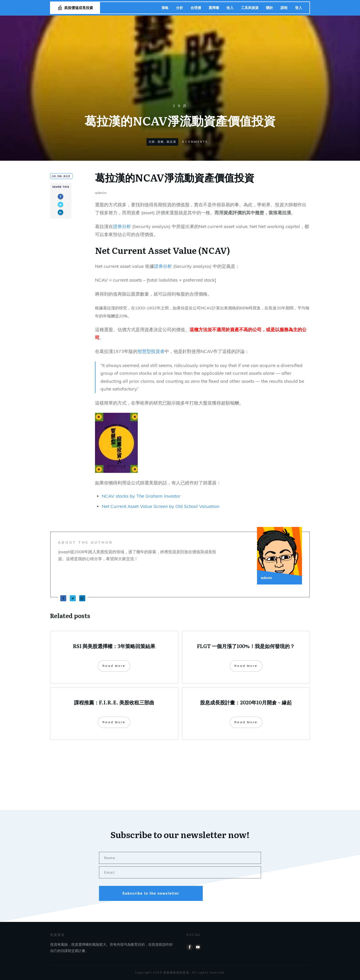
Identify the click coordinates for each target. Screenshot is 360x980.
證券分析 (122, 226)
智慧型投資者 (151, 351)
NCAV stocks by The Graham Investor (141, 496)
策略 (161, 142)
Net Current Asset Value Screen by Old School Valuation (160, 506)
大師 (152, 142)
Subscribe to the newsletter (151, 893)
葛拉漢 (171, 142)
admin (101, 193)
